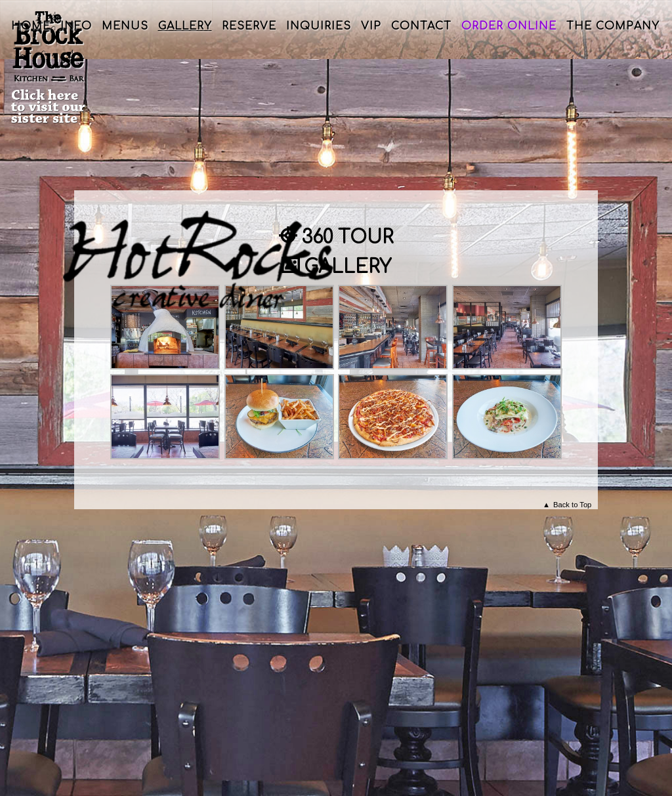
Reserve (249, 26)
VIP (371, 26)
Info (76, 26)
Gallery (185, 26)
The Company (613, 26)
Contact (421, 26)
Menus (125, 26)
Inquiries (319, 26)
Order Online (509, 26)
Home (31, 26)
